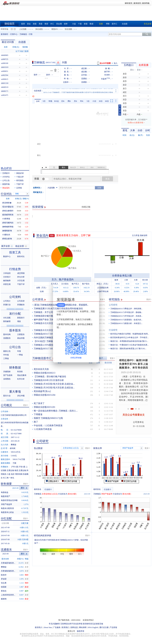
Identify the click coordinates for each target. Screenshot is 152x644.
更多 (102, 299)
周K (69, 101)
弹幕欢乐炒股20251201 (45, 407)
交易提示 (6, 173)
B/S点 (57, 101)
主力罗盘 (136, 235)
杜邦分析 (21, 379)
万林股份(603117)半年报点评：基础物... (126, 312)
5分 (88, 101)
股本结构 (7, 334)
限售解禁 (7, 321)
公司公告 (6, 180)
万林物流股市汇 (42, 358)
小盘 (9, 474)
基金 (29, 24)
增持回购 (19, 474)
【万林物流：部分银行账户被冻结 (50, 377)
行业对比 (6, 194)
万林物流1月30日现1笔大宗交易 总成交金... (54, 384)
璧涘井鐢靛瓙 (8, 207)
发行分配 (15, 314)
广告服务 (57, 627)
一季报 (20, 355)
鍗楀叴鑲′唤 (7, 239)
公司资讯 (38, 299)
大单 (133, 130)
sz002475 (5, 95)
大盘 (74, 24)
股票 (23, 24)
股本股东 (15, 330)
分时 (38, 101)
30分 (101, 101)
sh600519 (5, 87)
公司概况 (6, 405)
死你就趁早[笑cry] (42, 391)
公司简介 (7, 301)
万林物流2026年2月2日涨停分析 (49, 380)
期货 (46, 24)
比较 (99, 188)
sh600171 (5, 91)
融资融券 (7, 281)
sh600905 (5, 55)
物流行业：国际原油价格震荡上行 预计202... (128, 349)
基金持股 (21, 338)
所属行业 (7, 305)
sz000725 (5, 59)
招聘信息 (74, 627)
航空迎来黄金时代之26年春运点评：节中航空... (130, 338)
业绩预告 (7, 379)
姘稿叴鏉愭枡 (8, 211)
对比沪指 (120, 110)
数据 (92, 24)
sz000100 (5, 63)
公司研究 (113, 305)
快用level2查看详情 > (136, 123)
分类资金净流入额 (122, 276)
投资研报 (38, 207)
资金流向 (42, 235)
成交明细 (21, 273)
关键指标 (7, 372)
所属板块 (21, 305)
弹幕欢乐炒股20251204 (45, 395)
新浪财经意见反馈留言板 (93, 624)
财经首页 (129, 3)
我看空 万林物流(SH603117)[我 (48, 418)
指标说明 (144, 235)
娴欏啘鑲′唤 (7, 231)
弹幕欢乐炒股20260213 (45, 373)
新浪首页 (137, 3)
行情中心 (14, 34)
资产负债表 (8, 375)
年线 (50, 101)
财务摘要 (6, 484)
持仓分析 (21, 277)
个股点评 (20, 177)
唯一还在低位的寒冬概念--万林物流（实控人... (56, 411)
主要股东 (21, 334)
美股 (41, 24)
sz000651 (5, 71)
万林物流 (23, 34)
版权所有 (81, 631)
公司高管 (21, 301)
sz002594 (5, 75)
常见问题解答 (54, 624)
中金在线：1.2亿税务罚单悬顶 (48, 426)
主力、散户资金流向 (63, 279)
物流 (16, 470)
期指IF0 (55, 29)
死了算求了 (39, 403)
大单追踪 (7, 273)
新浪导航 (146, 3)
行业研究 (113, 330)
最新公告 (7, 351)
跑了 (36, 422)
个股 (80, 24)
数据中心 (7, 256)
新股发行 (21, 318)
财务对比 (21, 256)
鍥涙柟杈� (7, 203)
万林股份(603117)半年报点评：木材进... (126, 316)
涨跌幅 (25, 47)
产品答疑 (113, 627)
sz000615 (5, 79)
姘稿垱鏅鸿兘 (8, 223)
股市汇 (115, 24)
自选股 (125, 24)
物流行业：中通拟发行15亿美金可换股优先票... (130, 345)
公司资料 (15, 297)
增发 (19, 321)
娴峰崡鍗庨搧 (8, 227)
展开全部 (6, 246)
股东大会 (7, 396)
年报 (19, 351)
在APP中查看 (105, 63)
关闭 (95, 287)
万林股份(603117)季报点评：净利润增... (126, 309)
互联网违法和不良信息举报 (71, 624)
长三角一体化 (9, 478)
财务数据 (15, 368)
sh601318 (5, 83)
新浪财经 (4, 34)
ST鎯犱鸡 (6, 235)
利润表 (20, 372)
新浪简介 (39, 627)
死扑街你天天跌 (41, 369)
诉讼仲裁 (21, 396)
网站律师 (83, 627)
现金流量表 (22, 375)
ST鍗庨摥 (6, 219)
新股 (86, 24)
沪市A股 (15, 467)
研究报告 (114, 299)
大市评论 (6, 177)
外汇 (52, 24)
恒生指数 (68, 29)
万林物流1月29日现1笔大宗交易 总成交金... (54, 388)
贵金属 (59, 24)
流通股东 (7, 338)
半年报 (6, 355)
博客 (108, 24)
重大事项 (15, 392)
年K (82, 101)
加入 (116, 63)
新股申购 (6, 184)
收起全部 (20, 246)
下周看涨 (38, 414)
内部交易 (7, 284)
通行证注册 (104, 627)
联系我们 (65, 627)
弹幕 (37, 179)
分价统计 (7, 277)
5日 (44, 101)
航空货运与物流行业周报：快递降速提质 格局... (130, 334)
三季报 (6, 359)
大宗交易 (21, 281)
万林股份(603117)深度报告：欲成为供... (126, 320)
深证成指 (39, 29)
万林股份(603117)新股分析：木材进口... (126, 323)
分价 (140, 130)
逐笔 (125, 130)
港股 (35, 24)
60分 (107, 101)
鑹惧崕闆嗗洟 (8, 215)
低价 (13, 474)
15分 (94, 101)
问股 (64, 62)
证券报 (19, 188)
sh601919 (5, 67)
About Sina (48, 627)
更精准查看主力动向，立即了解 (73, 235)
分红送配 (7, 318)
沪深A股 (22, 467)
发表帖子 (99, 358)
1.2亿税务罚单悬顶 (43, 429)
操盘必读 (20, 173)
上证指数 (23, 29)
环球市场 (4, 29)
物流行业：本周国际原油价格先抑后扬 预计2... (129, 341)
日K (63, 101)
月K (75, 101)
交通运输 (10, 470)
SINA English (93, 627)
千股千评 (20, 184)
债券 (66, 24)
